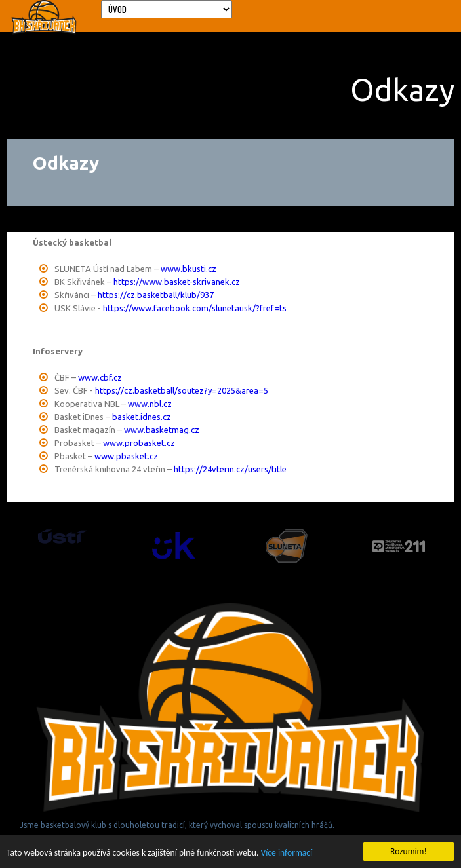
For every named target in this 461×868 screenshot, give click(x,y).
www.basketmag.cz (162, 430)
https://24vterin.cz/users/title (230, 469)
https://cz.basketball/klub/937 (156, 295)
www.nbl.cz (150, 404)
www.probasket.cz (139, 443)
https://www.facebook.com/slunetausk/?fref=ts (195, 308)
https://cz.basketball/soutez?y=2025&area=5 (182, 390)
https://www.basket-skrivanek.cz (177, 282)
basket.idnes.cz (142, 417)
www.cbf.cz (100, 377)
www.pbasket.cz (126, 456)
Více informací (287, 853)
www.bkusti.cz (189, 269)
